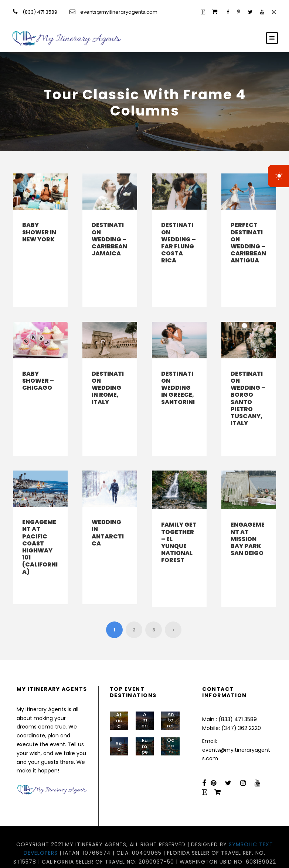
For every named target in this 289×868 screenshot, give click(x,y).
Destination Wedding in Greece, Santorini (178, 381)
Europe (145, 725)
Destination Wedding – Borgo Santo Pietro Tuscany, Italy (248, 391)
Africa (119, 699)
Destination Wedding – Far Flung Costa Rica (178, 243)
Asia (119, 725)
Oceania (171, 727)
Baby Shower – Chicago (38, 374)
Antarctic (171, 702)
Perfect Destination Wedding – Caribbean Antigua (248, 243)
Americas (145, 704)
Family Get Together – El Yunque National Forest (179, 528)
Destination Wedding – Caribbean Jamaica (109, 239)
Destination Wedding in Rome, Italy (108, 381)
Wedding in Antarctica (108, 519)
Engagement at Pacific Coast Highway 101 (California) (40, 533)
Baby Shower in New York (39, 232)
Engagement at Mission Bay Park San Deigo (248, 525)
